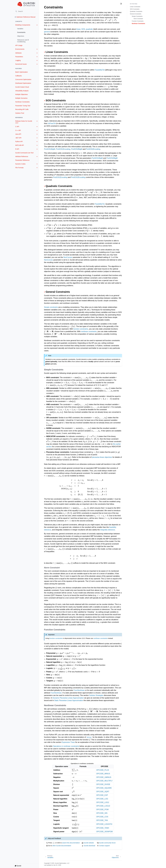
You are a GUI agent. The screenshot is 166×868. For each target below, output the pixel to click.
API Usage (19, 45)
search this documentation (71, 843)
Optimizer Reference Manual (25, 17)
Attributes (18, 53)
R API (17, 149)
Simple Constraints (137, 16)
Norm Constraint (138, 19)
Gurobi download (89, 846)
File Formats (19, 168)
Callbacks (19, 76)
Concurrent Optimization (23, 79)
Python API (19, 142)
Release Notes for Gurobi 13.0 (24, 122)
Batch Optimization (22, 72)
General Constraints (136, 14)
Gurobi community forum (107, 843)
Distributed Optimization (23, 83)
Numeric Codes (20, 164)
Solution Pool (20, 113)
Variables (20, 29)
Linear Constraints (135, 7)
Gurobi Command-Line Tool (24, 153)
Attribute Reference (22, 156)
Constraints (21, 32)
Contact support (104, 846)
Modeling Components (23, 25)
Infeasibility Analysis (22, 91)
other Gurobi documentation (62, 846)
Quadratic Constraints (136, 11)
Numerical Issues (21, 64)
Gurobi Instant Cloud (22, 87)
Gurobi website (89, 843)
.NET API (18, 138)
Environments (20, 49)
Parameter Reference (22, 160)
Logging (18, 60)
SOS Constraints (135, 9)
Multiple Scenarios (21, 98)
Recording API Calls (22, 109)
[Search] (26, 11)
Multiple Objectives (22, 94)
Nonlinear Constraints (22, 102)
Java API (18, 134)
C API (17, 127)
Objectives (21, 36)
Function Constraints (138, 21)
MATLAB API (20, 145)
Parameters (19, 57)
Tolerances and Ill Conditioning (23, 41)
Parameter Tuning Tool (23, 106)
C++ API (18, 130)
